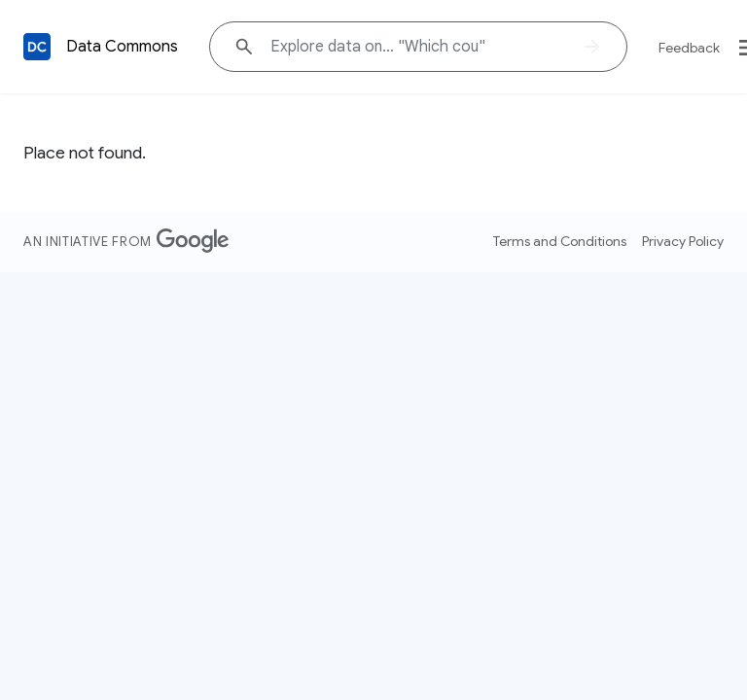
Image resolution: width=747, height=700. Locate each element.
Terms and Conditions (560, 241)
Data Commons (122, 47)
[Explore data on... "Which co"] (418, 47)
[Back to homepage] (37, 47)
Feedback (689, 48)
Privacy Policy (683, 241)
